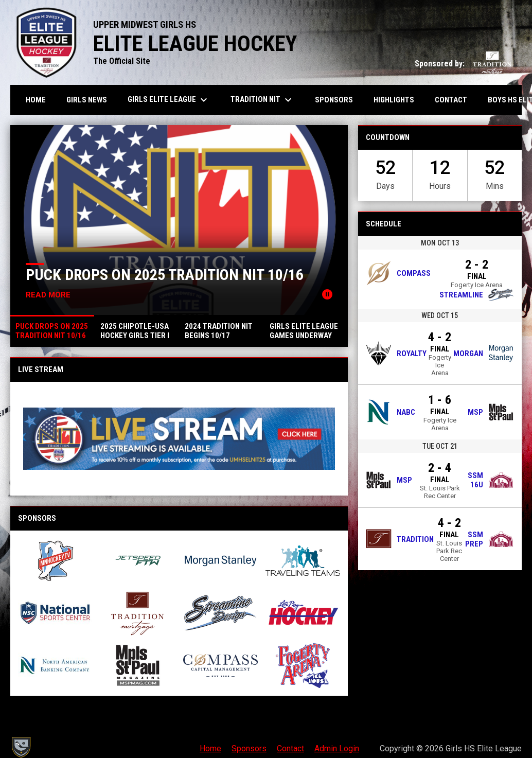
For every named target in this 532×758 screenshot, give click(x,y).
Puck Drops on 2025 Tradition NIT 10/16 (165, 275)
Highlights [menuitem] (394, 100)
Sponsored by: (463, 64)
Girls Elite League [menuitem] (169, 100)
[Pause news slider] (327, 294)
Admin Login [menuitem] (337, 748)
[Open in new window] (179, 439)
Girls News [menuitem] (87, 100)
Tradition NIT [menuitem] (262, 100)
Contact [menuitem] (451, 100)
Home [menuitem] (36, 100)
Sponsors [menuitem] (334, 100)
